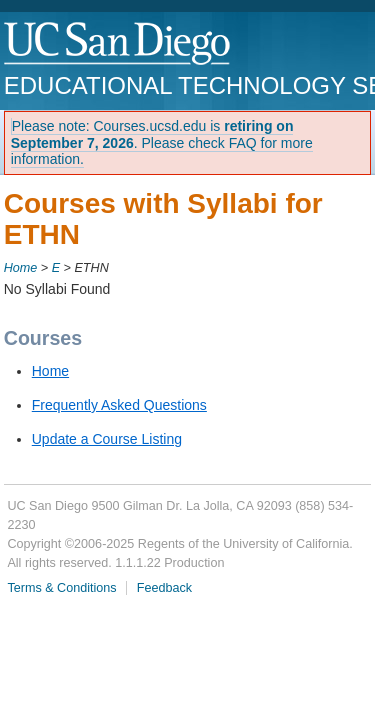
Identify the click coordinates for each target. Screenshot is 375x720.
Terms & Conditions (61, 588)
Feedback (164, 588)
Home (21, 268)
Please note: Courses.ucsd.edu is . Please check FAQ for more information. (162, 143)
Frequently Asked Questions (119, 405)
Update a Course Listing (107, 439)
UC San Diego (118, 44)
